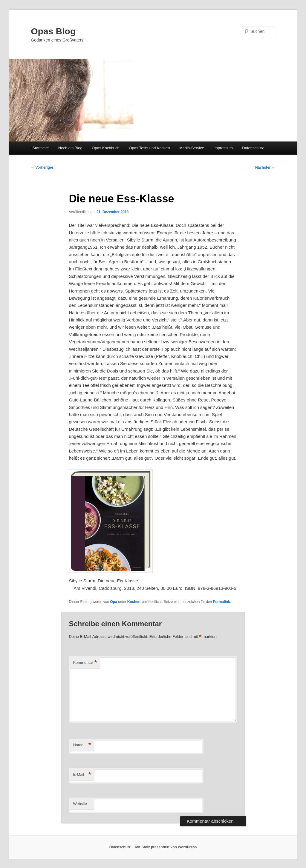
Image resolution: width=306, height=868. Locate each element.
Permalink (221, 602)
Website (80, 804)
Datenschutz (253, 148)
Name (82, 745)
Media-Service (192, 148)
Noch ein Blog (70, 148)
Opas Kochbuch (106, 148)
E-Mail (82, 775)
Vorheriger (42, 167)
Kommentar (85, 663)
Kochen (134, 602)
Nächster (265, 167)
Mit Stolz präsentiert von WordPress (166, 847)
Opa (113, 602)
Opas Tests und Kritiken (149, 148)
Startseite (40, 148)
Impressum (223, 148)
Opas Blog (53, 31)
